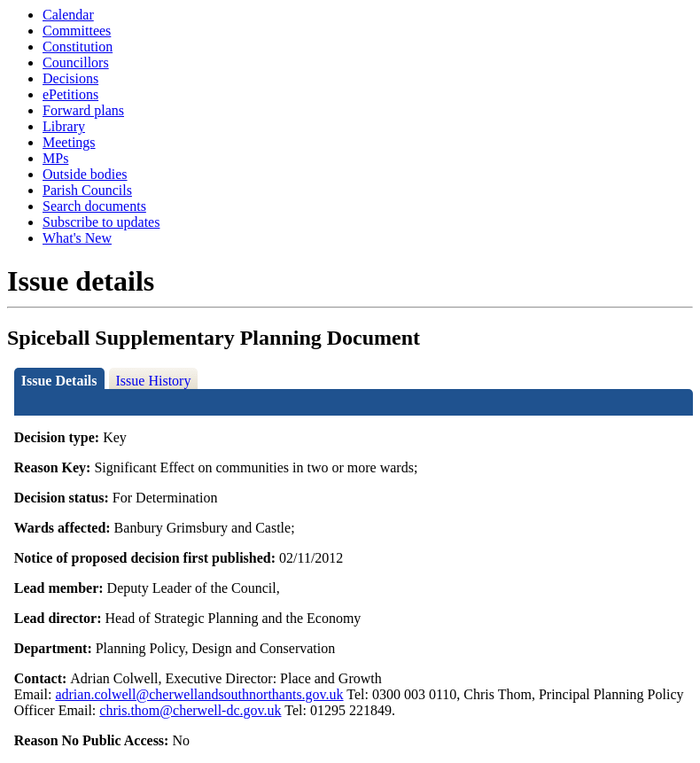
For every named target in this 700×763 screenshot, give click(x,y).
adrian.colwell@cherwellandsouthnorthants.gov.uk (199, 694)
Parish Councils (87, 190)
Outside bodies (85, 174)
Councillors (76, 62)
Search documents (94, 206)
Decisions (70, 78)
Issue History (154, 381)
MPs (55, 158)
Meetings (69, 142)
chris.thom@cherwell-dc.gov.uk (190, 710)
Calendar (68, 15)
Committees (77, 31)
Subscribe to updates (101, 222)
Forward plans (83, 110)
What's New (77, 238)
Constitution (78, 47)
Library (64, 126)
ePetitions (70, 94)
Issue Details (59, 381)
